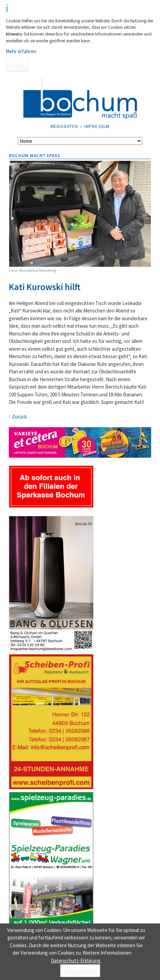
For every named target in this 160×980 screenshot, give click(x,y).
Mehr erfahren (21, 51)
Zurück (19, 417)
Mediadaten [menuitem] (64, 126)
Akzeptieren (80, 971)
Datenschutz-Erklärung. (76, 961)
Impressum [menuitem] (97, 126)
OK (17, 65)
